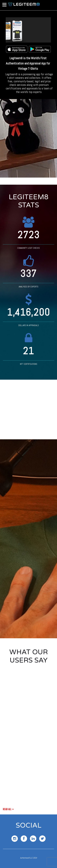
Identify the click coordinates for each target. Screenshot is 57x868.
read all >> (8, 809)
